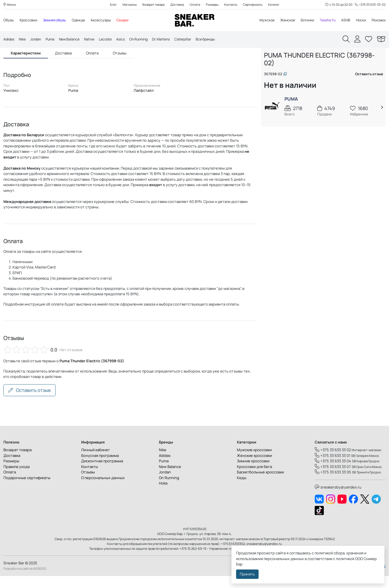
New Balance (73, 40)
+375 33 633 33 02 (333, 462)
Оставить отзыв (29, 402)
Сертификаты (256, 5)
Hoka (163, 495)
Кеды (242, 490)
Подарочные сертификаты (27, 490)
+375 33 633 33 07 (333, 479)
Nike (23, 40)
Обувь (9, 21)
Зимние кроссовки (253, 473)
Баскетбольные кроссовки (260, 484)
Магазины (125, 5)
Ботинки (304, 21)
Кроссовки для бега (254, 479)
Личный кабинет (96, 462)
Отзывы (88, 484)
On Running (147, 40)
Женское (283, 21)
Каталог (279, 5)
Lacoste (112, 40)
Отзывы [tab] (120, 64)
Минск (10, 5)
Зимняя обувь (57, 21)
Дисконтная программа (102, 473)
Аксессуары (105, 21)
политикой (345, 559)
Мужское (261, 21)
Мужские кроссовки (254, 462)
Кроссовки (29, 21)
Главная (273, 59)
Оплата (194, 5)
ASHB (344, 21)
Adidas (9, 40)
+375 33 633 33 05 (333, 484)
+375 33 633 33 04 (333, 473)
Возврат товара (151, 5)
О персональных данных (103, 490)
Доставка (176, 5)
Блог (108, 5)
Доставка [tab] (63, 64)
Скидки (127, 21)
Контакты (233, 5)
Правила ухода (17, 479)
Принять (247, 574)
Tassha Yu (325, 21)
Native (95, 40)
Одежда (82, 21)
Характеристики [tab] (26, 64)
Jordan (38, 40)
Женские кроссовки (254, 467)
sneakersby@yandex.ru (338, 499)
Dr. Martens (172, 40)
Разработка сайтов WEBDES (25, 580)
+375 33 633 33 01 (332, 467)
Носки (360, 21)
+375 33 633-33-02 (370, 5)
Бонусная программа (100, 467)
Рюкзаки (378, 21)
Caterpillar (195, 40)
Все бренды (219, 40)
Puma (53, 40)
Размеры (212, 5)
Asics (128, 40)
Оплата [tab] (92, 64)
